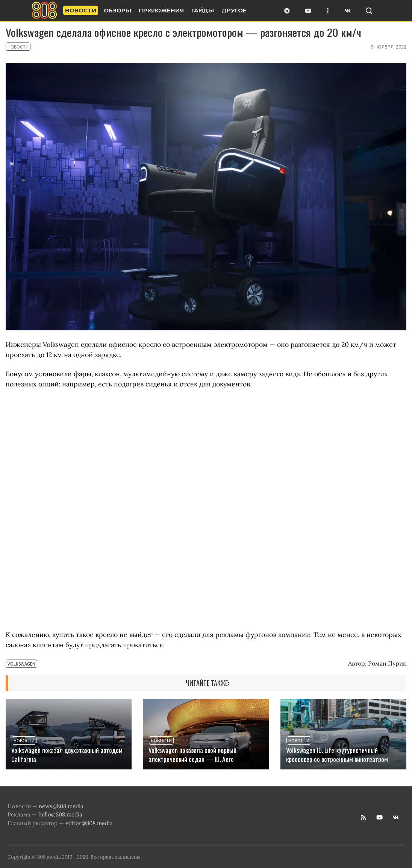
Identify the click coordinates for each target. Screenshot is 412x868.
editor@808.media (89, 823)
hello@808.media (60, 814)
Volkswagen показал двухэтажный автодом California (67, 754)
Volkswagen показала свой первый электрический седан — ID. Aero (192, 754)
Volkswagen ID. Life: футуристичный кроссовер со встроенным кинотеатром (337, 754)
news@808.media (61, 806)
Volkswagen (16, 664)
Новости (14, 47)
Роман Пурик (387, 663)
